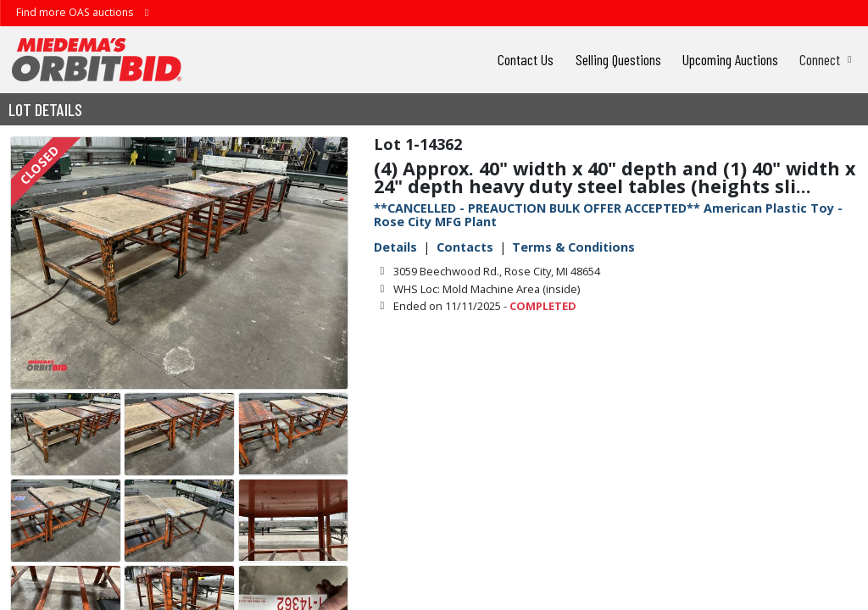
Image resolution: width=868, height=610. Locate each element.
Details (395, 247)
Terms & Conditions (573, 247)
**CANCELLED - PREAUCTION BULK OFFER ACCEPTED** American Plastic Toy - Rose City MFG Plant (608, 215)
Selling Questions (618, 59)
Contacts (465, 247)
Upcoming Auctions (730, 59)
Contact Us (526, 59)
